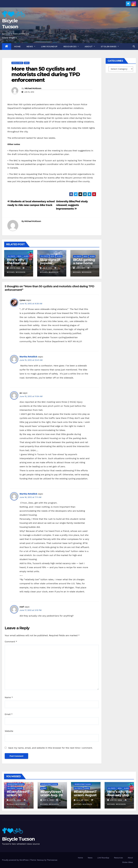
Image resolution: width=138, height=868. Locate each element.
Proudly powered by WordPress (16, 860)
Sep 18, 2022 (15, 800)
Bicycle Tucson (18, 839)
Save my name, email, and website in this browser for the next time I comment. (50, 748)
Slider (26, 256)
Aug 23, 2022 (116, 800)
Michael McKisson (33, 88)
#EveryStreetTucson (16, 784)
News (31, 47)
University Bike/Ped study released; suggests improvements (72, 205)
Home (17, 47)
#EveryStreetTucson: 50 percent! (18, 795)
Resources (71, 47)
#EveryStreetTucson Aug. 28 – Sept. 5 (52, 795)
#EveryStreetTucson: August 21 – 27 (85, 795)
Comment (11, 642)
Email (9, 714)
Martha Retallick (28, 357)
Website (9, 731)
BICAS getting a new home (84, 261)
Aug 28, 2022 (83, 800)
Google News (17, 63)
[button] (134, 46)
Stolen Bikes (110, 47)
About (90, 47)
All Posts (11, 256)
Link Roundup (49, 47)
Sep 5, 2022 (48, 800)
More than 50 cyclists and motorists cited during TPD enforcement (46, 74)
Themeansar (52, 860)
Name (9, 697)
